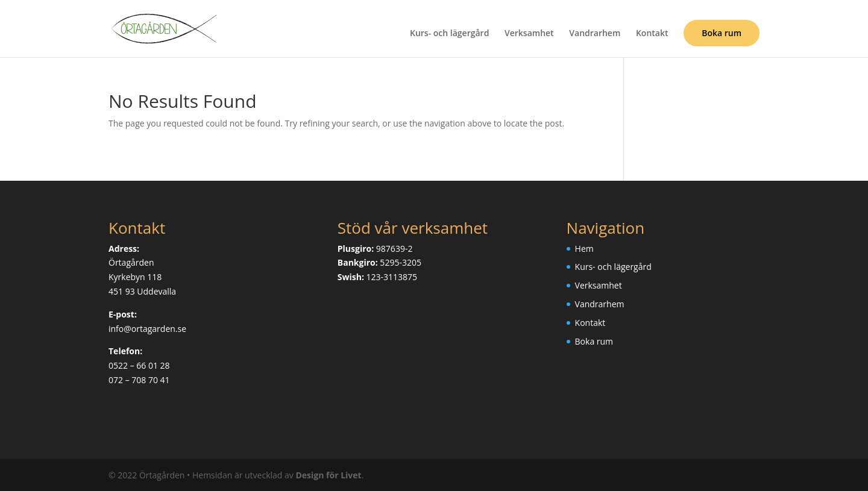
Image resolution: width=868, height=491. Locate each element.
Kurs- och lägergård (449, 34)
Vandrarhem (595, 34)
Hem (584, 249)
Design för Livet (328, 475)
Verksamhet (529, 34)
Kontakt (652, 34)
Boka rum (722, 33)
